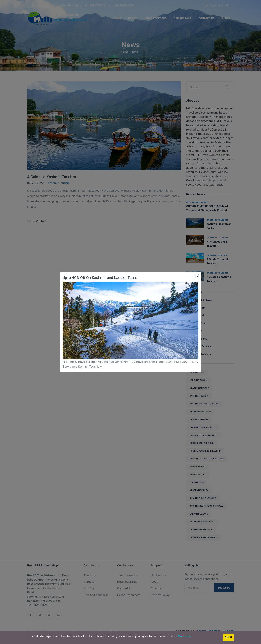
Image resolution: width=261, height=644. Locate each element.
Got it (228, 637)
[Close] (197, 276)
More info (184, 636)
